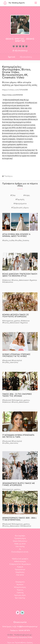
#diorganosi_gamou (11, 321)
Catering (20, 593)
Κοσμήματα (20, 582)
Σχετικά (12, 57)
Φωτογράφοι (20, 536)
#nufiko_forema (22, 241)
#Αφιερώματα (20, 204)
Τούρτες (20, 590)
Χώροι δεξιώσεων (20, 541)
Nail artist (20, 575)
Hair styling (20, 546)
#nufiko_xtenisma (10, 362)
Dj (20, 549)
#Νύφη (27, 195)
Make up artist (20, 544)
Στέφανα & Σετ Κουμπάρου (20, 564)
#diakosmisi (8, 282)
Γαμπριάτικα (20, 570)
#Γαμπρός (20, 200)
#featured (7, 361)
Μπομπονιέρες (20, 587)
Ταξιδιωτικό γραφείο (20, 559)
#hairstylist (17, 361)
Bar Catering (20, 598)
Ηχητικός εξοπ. (20, 595)
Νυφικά (20, 567)
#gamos (33, 280)
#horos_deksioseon (20, 280)
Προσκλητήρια (20, 538)
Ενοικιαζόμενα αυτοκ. (20, 552)
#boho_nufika (8, 241)
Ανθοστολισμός (20, 562)
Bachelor (20, 585)
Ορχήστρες (20, 572)
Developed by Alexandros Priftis (20, 638)
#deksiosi (7, 280)
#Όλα (13, 195)
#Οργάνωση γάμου (20, 208)
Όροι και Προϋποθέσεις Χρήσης (20, 643)
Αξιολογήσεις (26, 57)
